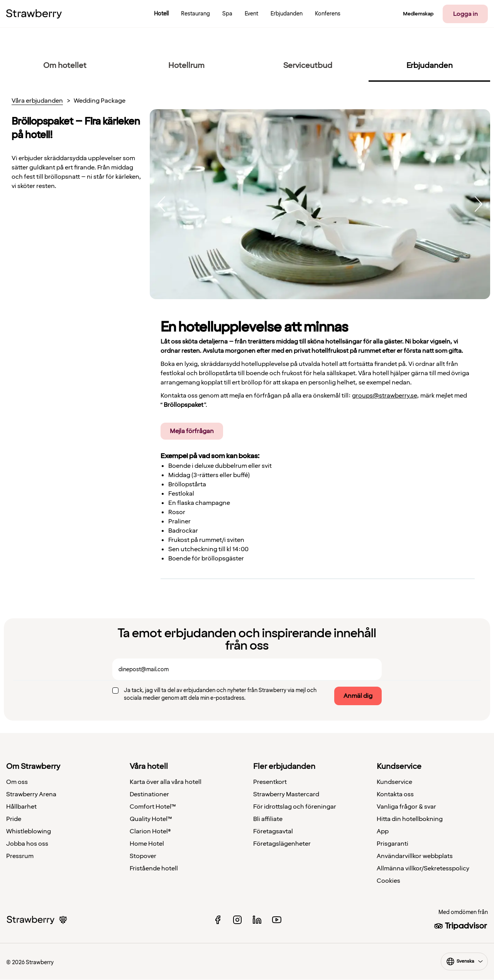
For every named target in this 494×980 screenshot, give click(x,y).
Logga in (465, 14)
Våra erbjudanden (37, 101)
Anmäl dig (358, 696)
